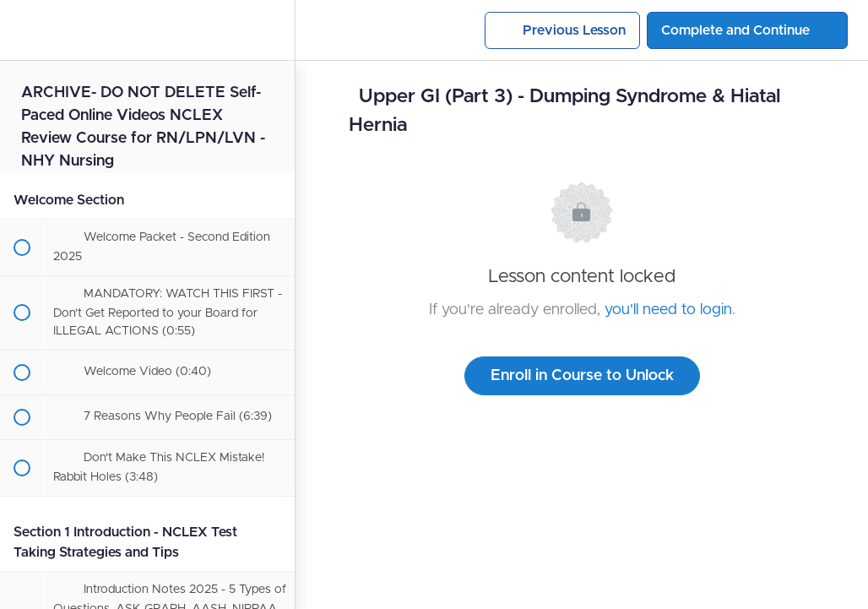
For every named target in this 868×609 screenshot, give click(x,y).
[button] (21, 30)
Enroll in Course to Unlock (582, 376)
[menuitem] (274, 30)
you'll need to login (668, 310)
